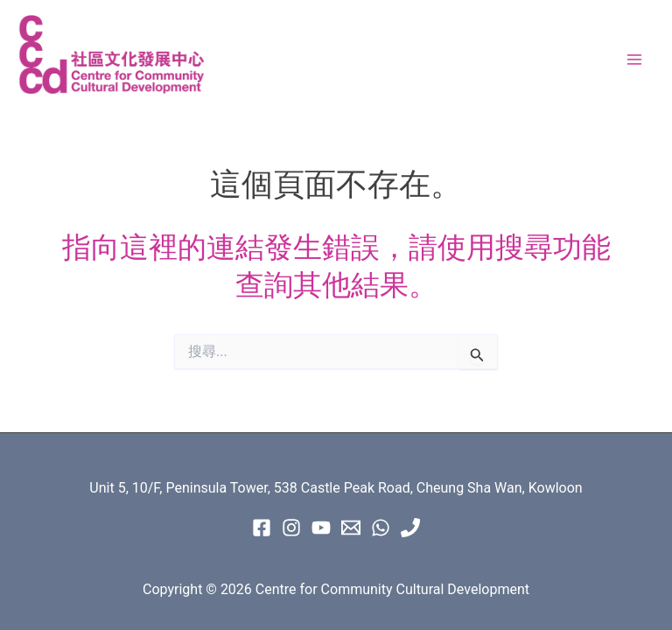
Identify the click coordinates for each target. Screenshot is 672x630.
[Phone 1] (410, 528)
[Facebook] (262, 528)
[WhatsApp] (381, 528)
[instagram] (291, 528)
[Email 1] (351, 528)
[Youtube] (321, 528)
